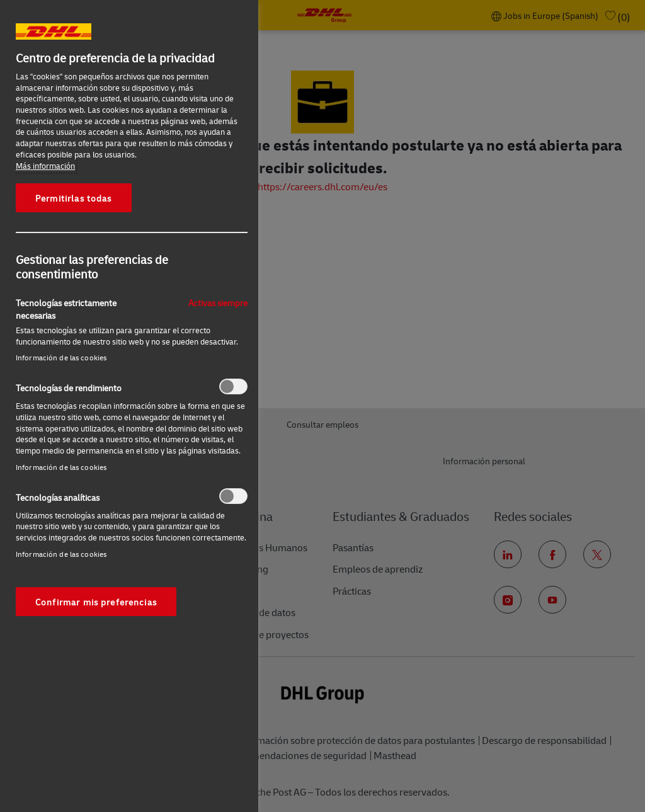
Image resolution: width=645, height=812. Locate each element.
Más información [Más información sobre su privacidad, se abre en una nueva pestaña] (45, 166)
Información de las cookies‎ (61, 357)
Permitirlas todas (74, 198)
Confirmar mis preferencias (96, 602)
